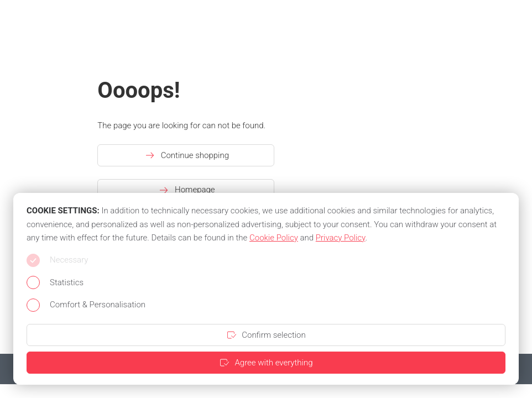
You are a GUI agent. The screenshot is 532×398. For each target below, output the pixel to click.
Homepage (186, 190)
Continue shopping (186, 155)
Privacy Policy (341, 238)
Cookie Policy (274, 238)
